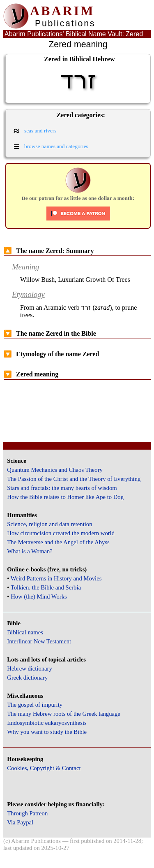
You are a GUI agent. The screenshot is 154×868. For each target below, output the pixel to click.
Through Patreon (27, 813)
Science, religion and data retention (49, 524)
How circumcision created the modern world (61, 533)
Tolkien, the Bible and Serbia (46, 587)
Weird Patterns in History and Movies (56, 578)
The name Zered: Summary (49, 251)
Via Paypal (20, 822)
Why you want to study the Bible (47, 732)
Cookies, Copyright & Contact (44, 768)
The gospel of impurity (35, 705)
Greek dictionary (27, 678)
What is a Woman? (30, 551)
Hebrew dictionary (29, 668)
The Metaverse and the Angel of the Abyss (58, 542)
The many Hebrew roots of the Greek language (64, 714)
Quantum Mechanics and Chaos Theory (55, 470)
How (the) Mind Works (39, 596)
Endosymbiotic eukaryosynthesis (47, 723)
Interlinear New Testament (39, 641)
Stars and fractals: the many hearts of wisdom (62, 488)
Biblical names (25, 632)
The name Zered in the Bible (50, 333)
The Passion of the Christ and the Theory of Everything (74, 479)
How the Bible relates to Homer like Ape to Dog (65, 497)
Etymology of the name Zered (51, 354)
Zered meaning (31, 374)
